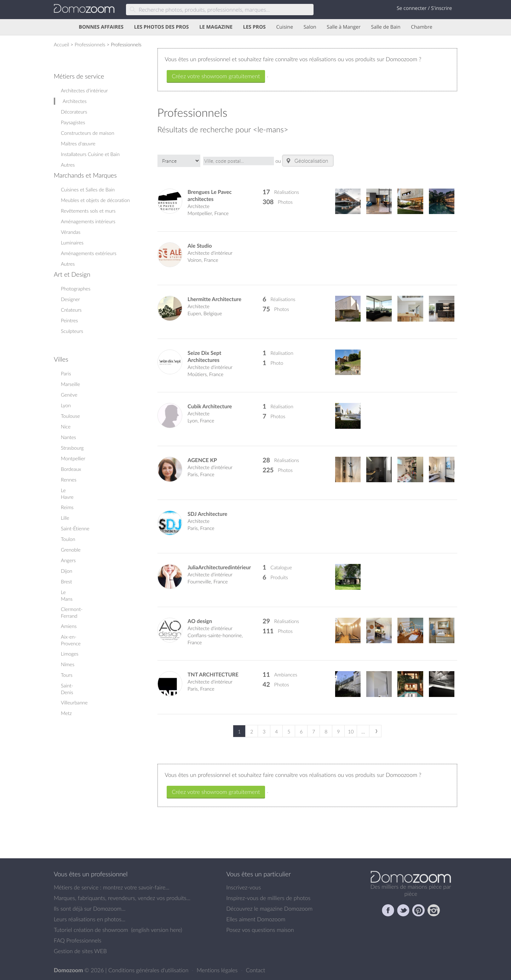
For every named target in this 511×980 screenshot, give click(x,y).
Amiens (69, 626)
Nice (66, 426)
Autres (68, 165)
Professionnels (90, 44)
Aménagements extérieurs (89, 253)
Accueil (61, 44)
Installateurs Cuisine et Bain (90, 154)
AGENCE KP (202, 460)
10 (351, 731)
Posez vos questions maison (260, 930)
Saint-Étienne (75, 528)
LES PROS (254, 27)
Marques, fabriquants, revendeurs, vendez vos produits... (122, 898)
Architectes (75, 101)
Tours (67, 675)
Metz (66, 713)
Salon (310, 27)
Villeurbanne (74, 702)
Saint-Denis (67, 689)
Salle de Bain (386, 27)
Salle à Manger (344, 27)
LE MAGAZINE (216, 27)
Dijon (67, 571)
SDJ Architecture (207, 514)
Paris (66, 373)
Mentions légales (218, 970)
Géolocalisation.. (308, 161)
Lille (65, 518)
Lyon (66, 405)
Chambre (421, 27)
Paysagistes (73, 122)
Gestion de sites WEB (80, 951)
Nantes (68, 437)
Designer (70, 299)
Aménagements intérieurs (88, 221)
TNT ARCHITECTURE (213, 675)
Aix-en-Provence (71, 640)
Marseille (70, 384)
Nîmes (68, 664)
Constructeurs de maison (88, 133)
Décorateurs (74, 112)
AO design (200, 621)
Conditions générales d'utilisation (149, 970)
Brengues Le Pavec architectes (210, 195)
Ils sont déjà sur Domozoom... (90, 909)
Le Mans (67, 595)
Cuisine (285, 27)
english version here (156, 930)
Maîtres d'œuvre (78, 143)
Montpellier (73, 458)
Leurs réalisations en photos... (90, 919)
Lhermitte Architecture (214, 299)
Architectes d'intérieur (84, 90)
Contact (256, 970)
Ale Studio (200, 246)
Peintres (69, 320)
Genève (69, 395)
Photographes (76, 289)
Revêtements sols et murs (88, 211)
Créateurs (71, 310)
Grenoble (71, 550)
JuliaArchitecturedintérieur (219, 567)
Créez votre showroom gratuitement (216, 76)
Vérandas (71, 232)
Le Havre (67, 494)
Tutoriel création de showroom (91, 930)
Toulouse (70, 416)
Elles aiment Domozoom (256, 919)
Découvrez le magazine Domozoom (270, 909)
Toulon (68, 539)
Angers (68, 560)
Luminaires (72, 243)
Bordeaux (71, 469)
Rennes (69, 480)
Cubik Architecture (210, 406)
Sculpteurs (72, 331)
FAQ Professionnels (77, 940)
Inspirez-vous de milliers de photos (269, 898)
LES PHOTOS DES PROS (162, 27)
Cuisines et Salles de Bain (88, 189)
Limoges (70, 654)
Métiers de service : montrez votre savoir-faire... (112, 887)
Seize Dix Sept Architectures (204, 356)
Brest (66, 581)
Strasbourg (72, 448)
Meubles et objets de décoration (95, 200)
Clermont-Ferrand (72, 612)
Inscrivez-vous (244, 887)
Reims (67, 507)
